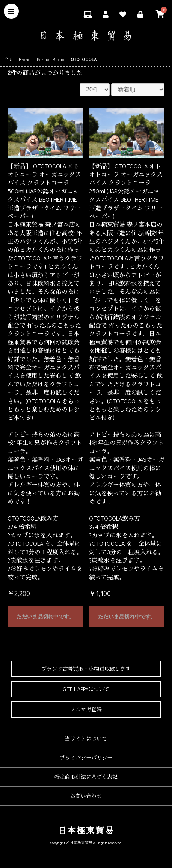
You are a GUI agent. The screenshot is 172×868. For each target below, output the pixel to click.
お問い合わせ (86, 796)
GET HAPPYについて (86, 689)
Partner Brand (51, 59)
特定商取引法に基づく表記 (86, 777)
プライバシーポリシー (86, 758)
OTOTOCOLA (84, 59)
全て (8, 59)
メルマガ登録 (86, 709)
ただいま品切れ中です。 (45, 617)
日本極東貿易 (86, 830)
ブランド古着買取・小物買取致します (86, 669)
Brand (25, 59)
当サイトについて (86, 739)
